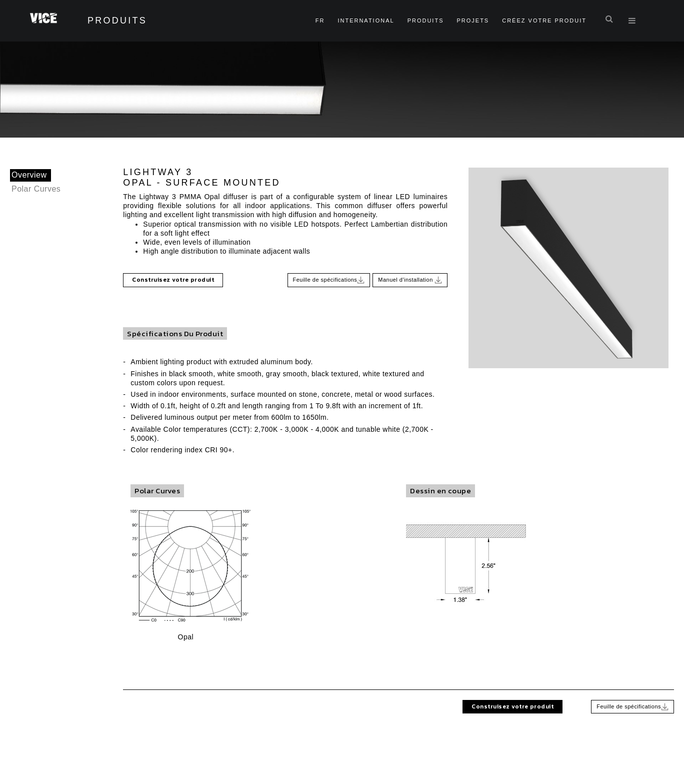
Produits (426, 21)
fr (320, 21)
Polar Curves (36, 189)
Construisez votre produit (173, 280)
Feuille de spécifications (329, 280)
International (366, 21)
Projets (473, 21)
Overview (29, 175)
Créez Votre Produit (544, 21)
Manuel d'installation (410, 280)
